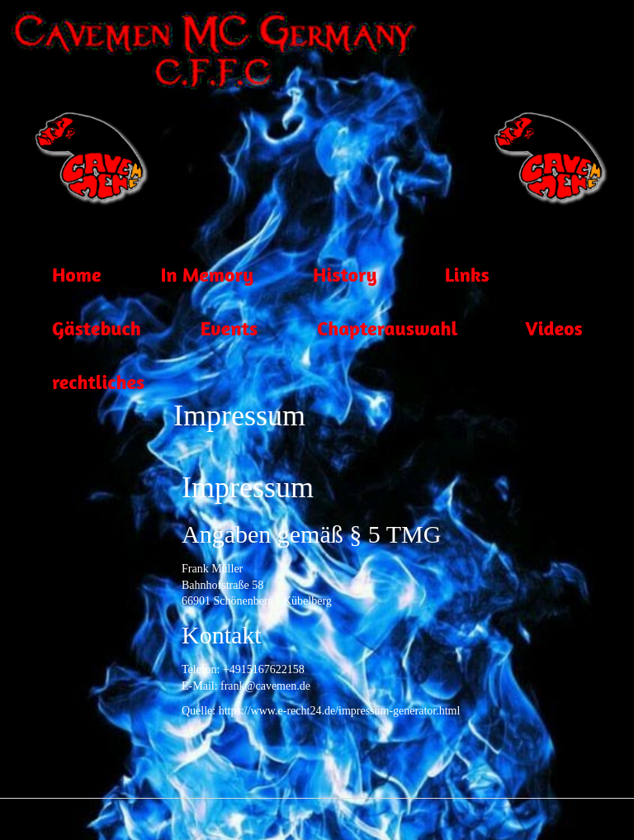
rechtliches (76, 384)
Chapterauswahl (365, 330)
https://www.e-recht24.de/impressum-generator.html (340, 711)
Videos (531, 330)
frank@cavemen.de (265, 686)
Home (54, 277)
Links (445, 277)
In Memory (185, 277)
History (323, 277)
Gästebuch (74, 330)
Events (207, 330)
